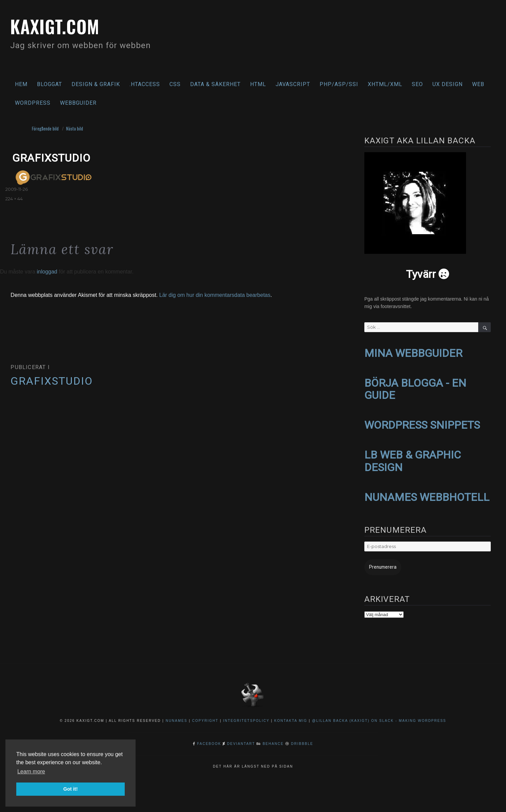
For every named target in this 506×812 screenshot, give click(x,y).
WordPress (33, 103)
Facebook (209, 739)
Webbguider (78, 103)
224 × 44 (14, 199)
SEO (417, 84)
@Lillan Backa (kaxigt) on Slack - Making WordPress (379, 716)
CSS (175, 84)
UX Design (448, 84)
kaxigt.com (61, 25)
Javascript (293, 84)
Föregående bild (45, 128)
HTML (258, 84)
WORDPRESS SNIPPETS (422, 423)
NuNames (177, 716)
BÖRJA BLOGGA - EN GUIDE (415, 388)
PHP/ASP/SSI (339, 84)
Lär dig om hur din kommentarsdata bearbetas (215, 295)
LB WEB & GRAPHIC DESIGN (413, 458)
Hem (21, 84)
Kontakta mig (291, 716)
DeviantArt (241, 739)
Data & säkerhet (215, 84)
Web (478, 84)
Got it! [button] (70, 789)
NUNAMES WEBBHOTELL (427, 494)
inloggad (47, 272)
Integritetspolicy (246, 716)
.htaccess (145, 84)
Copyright (205, 716)
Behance (273, 739)
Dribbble (302, 739)
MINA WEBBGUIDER (413, 353)
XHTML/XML (385, 84)
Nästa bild (75, 128)
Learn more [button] (31, 772)
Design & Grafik (96, 84)
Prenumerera (380, 563)
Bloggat (49, 84)
